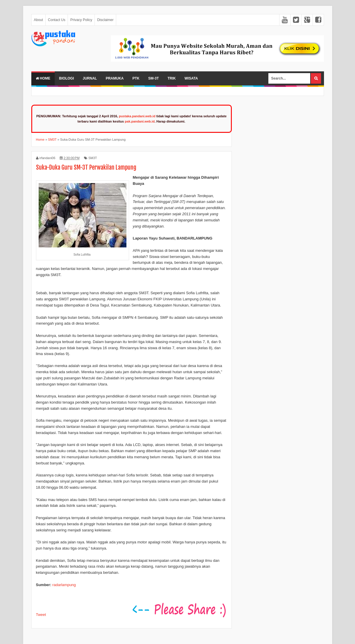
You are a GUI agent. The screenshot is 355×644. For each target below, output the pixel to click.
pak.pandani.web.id (140, 121)
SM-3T (154, 78)
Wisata (191, 78)
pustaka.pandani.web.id (137, 116)
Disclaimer (105, 20)
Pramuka (115, 78)
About (38, 20)
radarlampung (64, 585)
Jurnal (90, 78)
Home (43, 78)
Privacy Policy (81, 20)
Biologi (67, 78)
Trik (172, 78)
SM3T (93, 158)
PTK (136, 78)
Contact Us (57, 20)
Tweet (41, 615)
